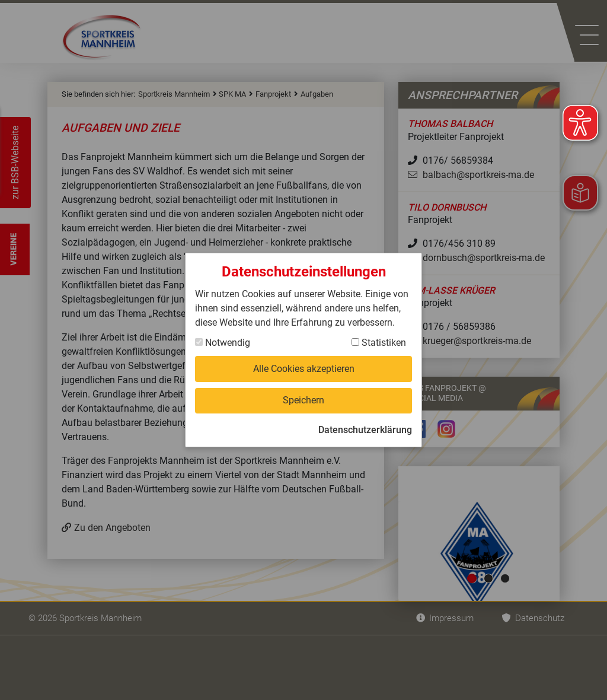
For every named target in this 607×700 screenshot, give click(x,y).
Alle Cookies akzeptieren (304, 369)
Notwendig (223, 343)
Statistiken (379, 343)
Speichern (303, 400)
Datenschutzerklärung (365, 430)
